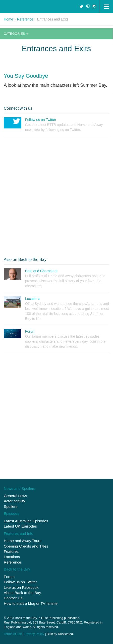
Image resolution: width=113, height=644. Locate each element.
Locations (12, 557)
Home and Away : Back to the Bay (28, 6)
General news (15, 496)
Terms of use (13, 634)
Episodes (12, 513)
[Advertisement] (56, 196)
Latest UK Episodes (20, 526)
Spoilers (11, 506)
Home (8, 19)
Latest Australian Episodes (26, 521)
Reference (25, 19)
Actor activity (14, 501)
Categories (16, 34)
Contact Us (13, 598)
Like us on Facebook (21, 587)
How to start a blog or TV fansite (31, 603)
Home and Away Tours (23, 541)
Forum (9, 577)
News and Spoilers (19, 488)
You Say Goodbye (26, 76)
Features (11, 551)
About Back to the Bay (22, 593)
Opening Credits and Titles (26, 546)
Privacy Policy (34, 634)
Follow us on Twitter (20, 582)
